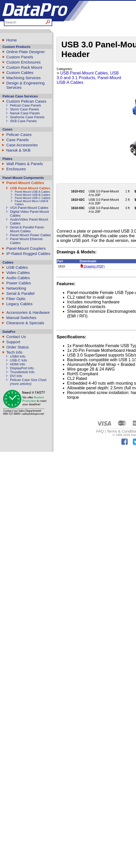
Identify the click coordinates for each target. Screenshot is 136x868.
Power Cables (19, 283)
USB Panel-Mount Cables (30, 188)
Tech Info (14, 352)
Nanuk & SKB (18, 150)
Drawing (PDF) (93, 266)
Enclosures (16, 169)
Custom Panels (20, 57)
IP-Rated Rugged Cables (28, 254)
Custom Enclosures (23, 62)
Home (12, 40)
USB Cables (17, 267)
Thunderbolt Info (22, 372)
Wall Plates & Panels (25, 164)
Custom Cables (20, 73)
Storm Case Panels (24, 109)
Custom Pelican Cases (26, 101)
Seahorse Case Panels (27, 117)
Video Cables (18, 273)
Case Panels (17, 140)
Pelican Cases (19, 135)
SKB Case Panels (23, 121)
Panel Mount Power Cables (30, 235)
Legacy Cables (19, 304)
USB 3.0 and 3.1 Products (88, 75)
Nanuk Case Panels (25, 113)
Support (13, 342)
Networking (16, 288)
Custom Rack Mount (24, 67)
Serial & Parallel (20, 293)
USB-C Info (18, 360)
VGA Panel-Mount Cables (29, 208)
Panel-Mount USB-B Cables (32, 195)
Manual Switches (21, 318)
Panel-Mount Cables (25, 183)
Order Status (17, 347)
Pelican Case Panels (25, 105)
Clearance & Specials (25, 323)
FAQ (100, 431)
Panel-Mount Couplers (26, 248)
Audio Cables (18, 278)
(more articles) (21, 384)
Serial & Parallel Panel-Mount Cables (27, 229)
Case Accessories (22, 145)
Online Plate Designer (26, 52)
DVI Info (16, 376)
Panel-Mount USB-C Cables (32, 198)
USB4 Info (18, 356)
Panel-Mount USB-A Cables (32, 192)
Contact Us (16, 337)
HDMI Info (17, 364)
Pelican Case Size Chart (28, 380)
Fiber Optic (16, 299)
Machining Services (23, 78)
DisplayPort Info (22, 368)
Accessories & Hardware (28, 312)
